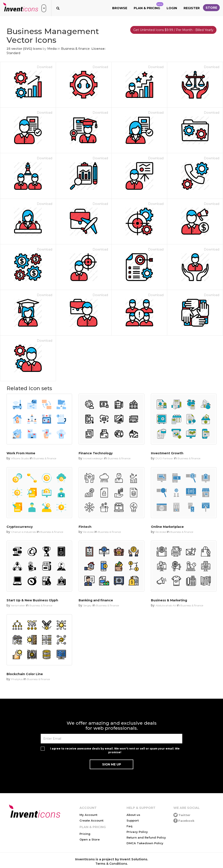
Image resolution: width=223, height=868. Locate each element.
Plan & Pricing (149, 6)
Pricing (85, 834)
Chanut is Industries (24, 532)
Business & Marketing (169, 600)
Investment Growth (167, 453)
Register (192, 8)
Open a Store (90, 839)
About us (133, 815)
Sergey (87, 605)
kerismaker (18, 605)
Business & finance (75, 49)
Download (45, 67)
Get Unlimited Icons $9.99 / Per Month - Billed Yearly (173, 30)
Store (211, 8)
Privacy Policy (137, 832)
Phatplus (17, 679)
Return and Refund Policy (146, 837)
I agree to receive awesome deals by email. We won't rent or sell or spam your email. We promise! (115, 750)
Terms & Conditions (111, 864)
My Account (88, 815)
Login (172, 8)
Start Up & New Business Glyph (32, 600)
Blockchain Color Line (25, 674)
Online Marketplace (167, 527)
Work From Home (21, 453)
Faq (129, 826)
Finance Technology (96, 453)
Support (133, 820)
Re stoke (88, 532)
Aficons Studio (20, 458)
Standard (13, 53)
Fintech (85, 527)
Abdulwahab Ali (166, 605)
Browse (120, 8)
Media (52, 49)
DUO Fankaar (164, 458)
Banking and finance (96, 600)
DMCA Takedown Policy (145, 843)
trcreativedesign (93, 458)
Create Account (91, 820)
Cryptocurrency (20, 527)
